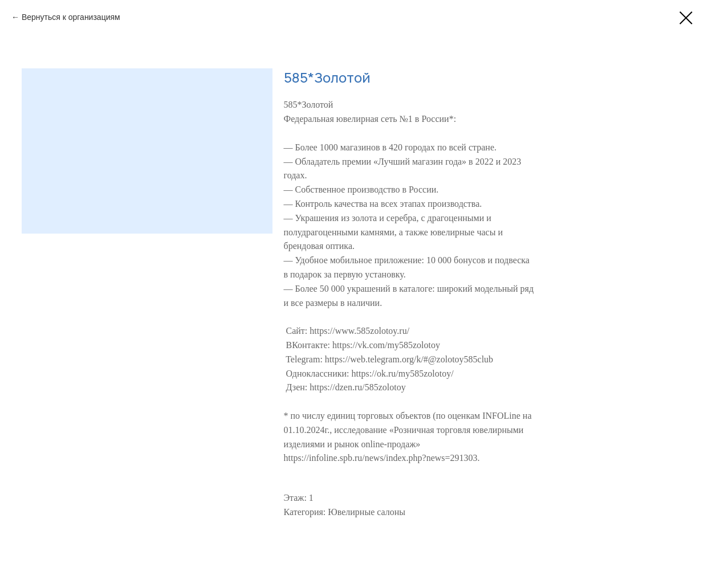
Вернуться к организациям (71, 17)
